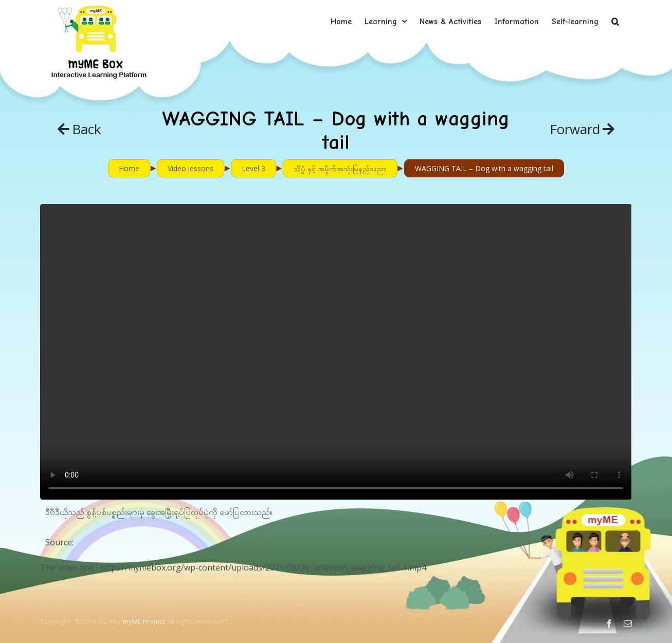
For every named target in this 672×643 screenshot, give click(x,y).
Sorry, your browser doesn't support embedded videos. (336, 352)
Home (129, 168)
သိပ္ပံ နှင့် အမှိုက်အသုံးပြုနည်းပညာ (340, 168)
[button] (615, 21)
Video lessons (190, 168)
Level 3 (253, 168)
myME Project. (144, 621)
